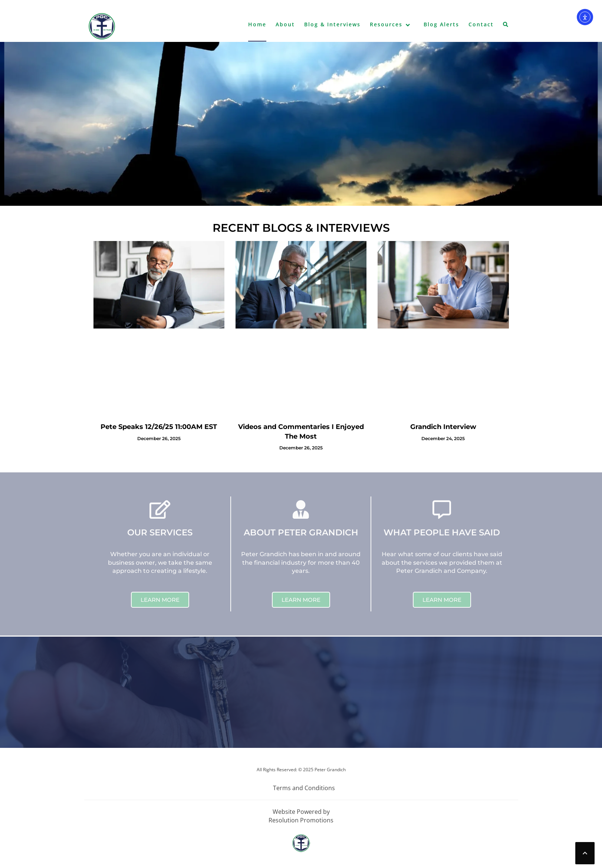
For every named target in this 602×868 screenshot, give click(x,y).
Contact (481, 24)
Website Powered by (301, 812)
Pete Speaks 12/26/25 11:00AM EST (159, 427)
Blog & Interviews (332, 24)
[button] (506, 26)
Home (257, 24)
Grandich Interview (443, 427)
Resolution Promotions (301, 820)
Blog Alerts (441, 24)
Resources (386, 24)
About (285, 24)
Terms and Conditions (304, 788)
